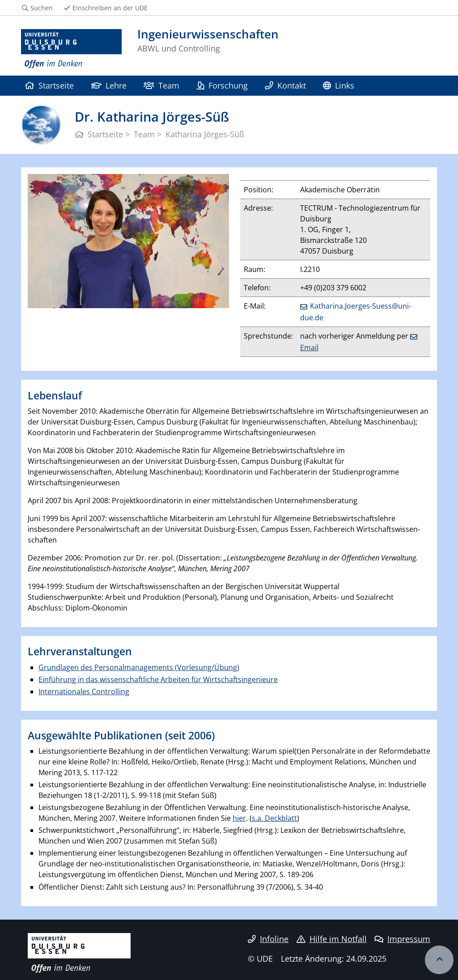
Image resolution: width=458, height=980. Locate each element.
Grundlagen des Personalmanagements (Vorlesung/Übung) (139, 667)
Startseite (49, 85)
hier (239, 818)
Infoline (268, 939)
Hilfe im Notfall (332, 939)
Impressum (402, 939)
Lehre (109, 85)
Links (339, 85)
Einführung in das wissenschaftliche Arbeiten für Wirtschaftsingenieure (158, 679)
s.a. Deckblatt (274, 818)
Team (161, 85)
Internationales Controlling (84, 692)
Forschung (222, 85)
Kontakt (285, 85)
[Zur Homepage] (71, 49)
